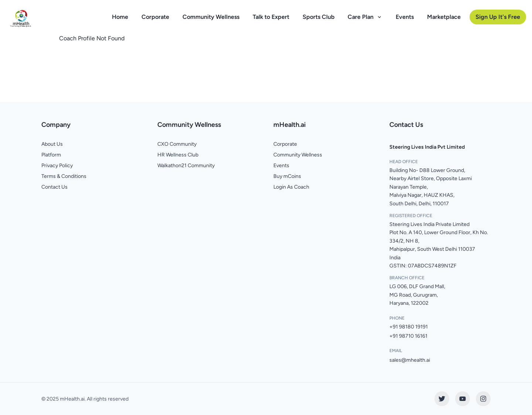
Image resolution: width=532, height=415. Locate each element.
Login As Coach (291, 187)
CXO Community (177, 144)
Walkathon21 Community (186, 166)
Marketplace (444, 17)
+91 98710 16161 (408, 336)
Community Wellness (211, 17)
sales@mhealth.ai (410, 360)
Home (120, 17)
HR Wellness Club (178, 155)
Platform (51, 155)
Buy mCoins (287, 176)
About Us (52, 144)
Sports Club (318, 17)
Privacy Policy (57, 166)
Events (405, 17)
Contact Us (54, 187)
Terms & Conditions (64, 176)
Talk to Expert (271, 17)
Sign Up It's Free (498, 17)
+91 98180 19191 (409, 327)
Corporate (155, 17)
